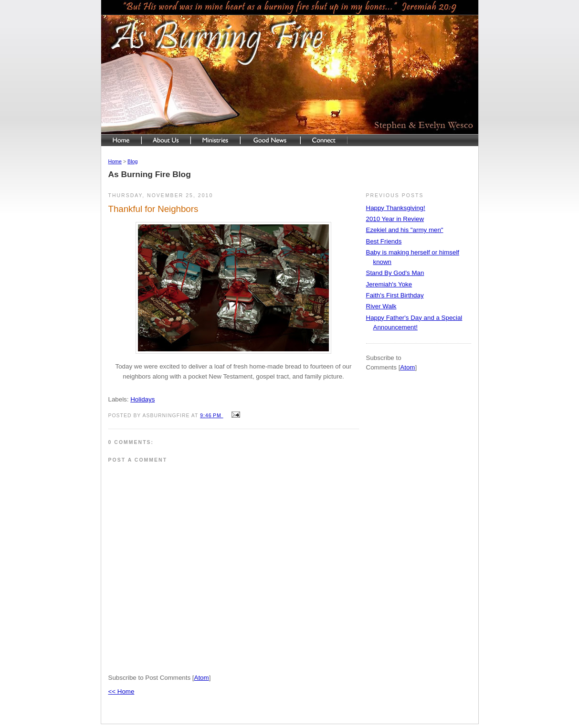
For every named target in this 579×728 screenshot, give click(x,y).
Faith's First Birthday (395, 295)
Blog (132, 161)
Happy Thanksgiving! (396, 208)
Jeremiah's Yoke (389, 284)
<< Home (121, 691)
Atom (202, 678)
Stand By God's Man (395, 273)
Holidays (142, 399)
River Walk (381, 306)
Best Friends (384, 241)
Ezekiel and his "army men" (405, 230)
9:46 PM (211, 416)
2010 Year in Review (395, 219)
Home (115, 161)
